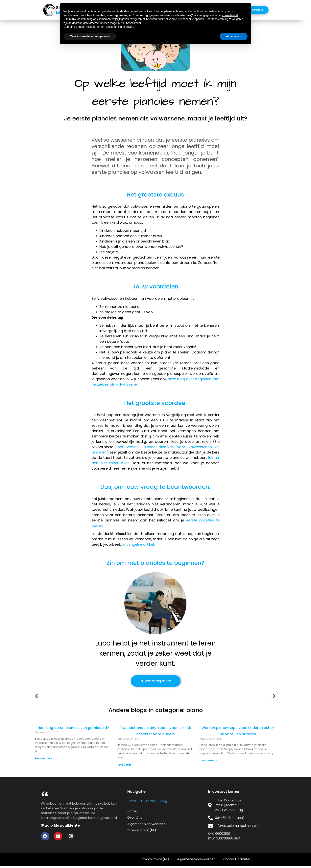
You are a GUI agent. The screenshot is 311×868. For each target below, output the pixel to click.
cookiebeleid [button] (230, 15)
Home (132, 801)
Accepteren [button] (234, 36)
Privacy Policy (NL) (142, 830)
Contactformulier (237, 861)
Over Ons (147, 801)
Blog (161, 801)
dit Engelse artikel (139, 544)
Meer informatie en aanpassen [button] (90, 36)
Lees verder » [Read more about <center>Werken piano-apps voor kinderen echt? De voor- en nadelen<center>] (207, 765)
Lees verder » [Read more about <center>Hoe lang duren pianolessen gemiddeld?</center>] (48, 758)
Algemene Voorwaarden (146, 824)
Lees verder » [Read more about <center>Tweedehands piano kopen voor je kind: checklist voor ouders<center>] (127, 765)
